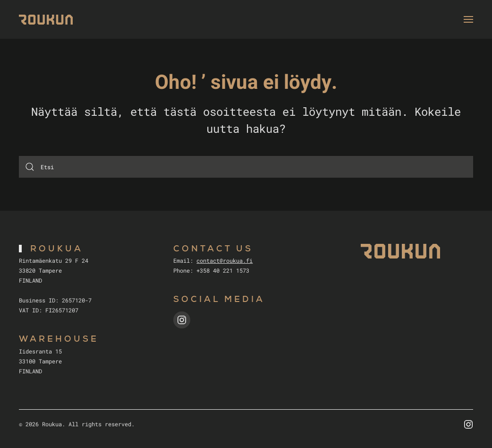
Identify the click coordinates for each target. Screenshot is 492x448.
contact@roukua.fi (225, 260)
